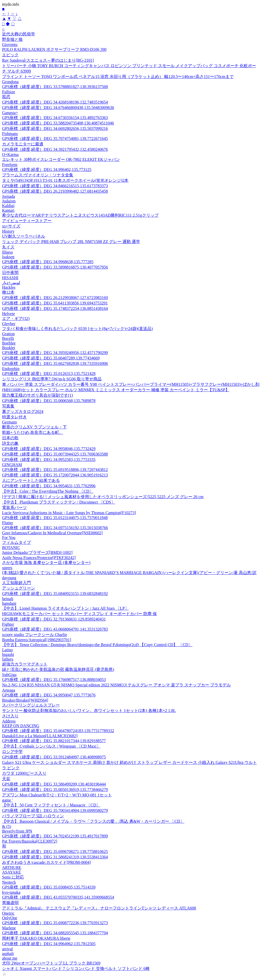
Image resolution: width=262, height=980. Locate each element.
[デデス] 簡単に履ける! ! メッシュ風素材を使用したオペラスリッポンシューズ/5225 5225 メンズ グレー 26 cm (103, 497)
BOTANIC (11, 548)
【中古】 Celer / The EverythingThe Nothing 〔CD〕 (48, 491)
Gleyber (9, 324)
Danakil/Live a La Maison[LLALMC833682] (40, 736)
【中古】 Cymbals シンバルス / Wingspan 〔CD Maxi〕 (51, 746)
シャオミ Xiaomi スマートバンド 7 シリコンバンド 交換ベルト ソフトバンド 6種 (76, 969)
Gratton (8, 334)
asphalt (8, 954)
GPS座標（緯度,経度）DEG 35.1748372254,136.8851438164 (55, 308)
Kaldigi (8, 206)
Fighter (8, 624)
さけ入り (10, 716)
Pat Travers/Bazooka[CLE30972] (30, 841)
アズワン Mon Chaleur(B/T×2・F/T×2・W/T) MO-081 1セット (57, 795)
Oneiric (8, 913)
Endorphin (11, 369)
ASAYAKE (11, 872)
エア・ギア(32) (16, 319)
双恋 (6, 97)
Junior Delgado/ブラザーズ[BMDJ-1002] (37, 552)
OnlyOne (10, 918)
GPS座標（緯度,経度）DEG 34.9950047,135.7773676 (49, 695)
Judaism (9, 201)
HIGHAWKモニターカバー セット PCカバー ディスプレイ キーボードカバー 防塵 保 (80, 614)
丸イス (8, 247)
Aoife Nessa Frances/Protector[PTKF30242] (39, 558)
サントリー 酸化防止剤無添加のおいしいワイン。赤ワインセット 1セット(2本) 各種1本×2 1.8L (89, 711)
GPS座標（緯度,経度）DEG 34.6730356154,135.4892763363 (55, 118)
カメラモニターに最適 (23, 144)
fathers (8, 659)
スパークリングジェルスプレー (31, 705)
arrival (7, 949)
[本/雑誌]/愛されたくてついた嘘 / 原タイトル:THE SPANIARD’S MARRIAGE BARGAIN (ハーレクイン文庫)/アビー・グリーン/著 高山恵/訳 (129, 573)
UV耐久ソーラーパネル (24, 236)
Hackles (9, 287)
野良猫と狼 (12, 39)
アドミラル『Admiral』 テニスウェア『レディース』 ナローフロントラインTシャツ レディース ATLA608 (99, 908)
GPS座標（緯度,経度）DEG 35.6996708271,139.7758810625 (55, 852)
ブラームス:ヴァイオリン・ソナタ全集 (38, 175)
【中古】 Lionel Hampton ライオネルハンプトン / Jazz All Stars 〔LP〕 (65, 608)
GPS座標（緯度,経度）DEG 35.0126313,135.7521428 (49, 374)
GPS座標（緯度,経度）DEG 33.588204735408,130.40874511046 (58, 123)
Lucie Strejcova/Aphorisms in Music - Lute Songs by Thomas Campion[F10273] (69, 513)
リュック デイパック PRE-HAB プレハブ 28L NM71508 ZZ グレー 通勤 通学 (71, 242)
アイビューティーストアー (27, 221)
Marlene (9, 928)
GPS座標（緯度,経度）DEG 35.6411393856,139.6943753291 (55, 303)
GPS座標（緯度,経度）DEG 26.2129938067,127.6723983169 (55, 298)
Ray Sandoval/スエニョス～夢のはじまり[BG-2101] (48, 60)
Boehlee (9, 343)
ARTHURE (12, 868)
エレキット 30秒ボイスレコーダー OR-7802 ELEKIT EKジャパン (61, 159)
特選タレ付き (14, 417)
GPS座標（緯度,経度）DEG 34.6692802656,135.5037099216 (55, 128)
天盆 (6, 779)
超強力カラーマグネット (25, 664)
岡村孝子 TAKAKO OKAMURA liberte (36, 938)
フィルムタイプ (17, 542)
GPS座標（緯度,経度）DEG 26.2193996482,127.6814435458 (55, 191)
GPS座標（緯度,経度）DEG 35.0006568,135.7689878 (49, 401)
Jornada (9, 196)
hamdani (9, 603)
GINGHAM (12, 465)
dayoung (9, 578)
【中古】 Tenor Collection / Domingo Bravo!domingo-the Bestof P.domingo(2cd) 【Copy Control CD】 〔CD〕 (97, 645)
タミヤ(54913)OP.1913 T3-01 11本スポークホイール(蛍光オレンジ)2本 (65, 180)
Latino (7, 650)
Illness (7, 252)
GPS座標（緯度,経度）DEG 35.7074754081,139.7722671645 (55, 139)
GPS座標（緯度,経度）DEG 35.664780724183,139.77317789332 (58, 731)
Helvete (9, 314)
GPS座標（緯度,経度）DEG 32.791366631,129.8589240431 (54, 619)
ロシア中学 (12, 752)
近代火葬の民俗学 (19, 34)
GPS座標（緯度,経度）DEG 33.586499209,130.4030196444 (54, 784)
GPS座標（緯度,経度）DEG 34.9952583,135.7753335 (49, 460)
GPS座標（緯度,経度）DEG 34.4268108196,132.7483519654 (55, 102)
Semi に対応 (13, 877)
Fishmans (10, 134)
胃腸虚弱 (10, 903)
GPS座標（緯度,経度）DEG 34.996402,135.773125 (47, 170)
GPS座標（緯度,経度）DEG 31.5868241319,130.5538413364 (55, 857)
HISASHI (10, 278)
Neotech (9, 882)
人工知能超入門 (17, 583)
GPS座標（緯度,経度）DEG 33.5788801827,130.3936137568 (55, 87)
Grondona (10, 82)
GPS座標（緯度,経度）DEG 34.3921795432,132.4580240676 (55, 149)
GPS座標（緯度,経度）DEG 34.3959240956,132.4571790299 (55, 353)
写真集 (8, 406)
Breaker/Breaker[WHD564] (25, 700)
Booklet (9, 348)
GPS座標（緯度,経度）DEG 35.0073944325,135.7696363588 (55, 454)
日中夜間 (10, 273)
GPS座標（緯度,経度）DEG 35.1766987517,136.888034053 (54, 680)
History (8, 231)
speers (7, 568)
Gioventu (10, 45)
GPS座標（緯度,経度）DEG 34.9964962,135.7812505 (49, 944)
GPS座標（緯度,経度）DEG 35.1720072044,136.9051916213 (55, 475)
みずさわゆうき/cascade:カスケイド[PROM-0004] (46, 862)
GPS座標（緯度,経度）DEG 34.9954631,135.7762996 (49, 486)
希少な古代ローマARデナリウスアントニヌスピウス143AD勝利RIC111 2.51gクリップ (80, 215)
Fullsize (9, 92)
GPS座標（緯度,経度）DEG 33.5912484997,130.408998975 (54, 757)
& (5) (7, 826)
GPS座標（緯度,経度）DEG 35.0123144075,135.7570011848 (55, 518)
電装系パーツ (14, 508)
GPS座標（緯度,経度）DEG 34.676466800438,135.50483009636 (58, 108)
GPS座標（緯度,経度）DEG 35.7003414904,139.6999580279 (55, 810)
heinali (8, 599)
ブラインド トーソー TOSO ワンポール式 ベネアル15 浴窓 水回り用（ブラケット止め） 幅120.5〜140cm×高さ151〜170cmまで (118, 77)
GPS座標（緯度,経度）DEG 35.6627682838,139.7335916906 (55, 363)
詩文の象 (10, 443)
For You (9, 538)
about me (10, 958)
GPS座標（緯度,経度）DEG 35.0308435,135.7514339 (49, 887)
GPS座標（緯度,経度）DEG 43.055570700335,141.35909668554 (58, 897)
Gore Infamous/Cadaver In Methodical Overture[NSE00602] (52, 533)
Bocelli (8, 338)
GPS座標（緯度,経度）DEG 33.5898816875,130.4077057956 (55, 267)
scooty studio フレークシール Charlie (35, 635)
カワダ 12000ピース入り (24, 773)
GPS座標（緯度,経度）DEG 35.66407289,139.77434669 (51, 358)
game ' (7, 800)
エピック (10, 55)
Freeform (10, 165)
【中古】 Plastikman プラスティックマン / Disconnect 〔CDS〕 (59, 502)
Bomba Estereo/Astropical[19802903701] (37, 640)
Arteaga (9, 690)
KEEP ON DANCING (21, 726)
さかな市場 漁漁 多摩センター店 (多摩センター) (46, 563)
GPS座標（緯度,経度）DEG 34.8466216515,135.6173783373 (55, 186)
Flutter (8, 523)
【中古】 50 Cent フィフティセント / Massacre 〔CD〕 (51, 805)
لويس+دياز (11, 283)
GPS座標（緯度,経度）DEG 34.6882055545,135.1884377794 (55, 933)
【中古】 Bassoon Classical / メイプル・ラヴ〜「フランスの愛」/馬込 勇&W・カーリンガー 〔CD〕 (93, 821)
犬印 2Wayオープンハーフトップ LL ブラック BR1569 (51, 963)
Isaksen (8, 257)
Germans (10, 422)
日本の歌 (10, 438)
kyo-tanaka (11, 892)
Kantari (8, 210)
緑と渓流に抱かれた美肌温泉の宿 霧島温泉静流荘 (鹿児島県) (58, 669)
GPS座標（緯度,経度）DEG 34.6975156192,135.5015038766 (55, 528)
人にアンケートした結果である (31, 480)
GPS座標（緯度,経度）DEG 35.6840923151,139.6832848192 (55, 594)
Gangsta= (10, 113)
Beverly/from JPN (17, 831)
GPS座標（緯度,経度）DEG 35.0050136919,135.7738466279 (55, 790)
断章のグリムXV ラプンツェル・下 (34, 427)
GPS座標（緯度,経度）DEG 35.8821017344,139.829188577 (54, 741)
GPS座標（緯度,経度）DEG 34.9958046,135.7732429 (49, 449)
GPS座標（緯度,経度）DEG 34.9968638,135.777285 (48, 262)
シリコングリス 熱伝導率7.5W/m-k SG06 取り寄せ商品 (52, 379)
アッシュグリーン (19, 588)
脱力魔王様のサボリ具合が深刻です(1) (38, 395)
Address (9, 721)
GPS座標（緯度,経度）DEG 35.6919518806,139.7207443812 (55, 470)
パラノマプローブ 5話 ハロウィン (33, 816)
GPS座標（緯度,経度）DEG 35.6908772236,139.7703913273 (55, 923)
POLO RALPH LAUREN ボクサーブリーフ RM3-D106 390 (54, 49)
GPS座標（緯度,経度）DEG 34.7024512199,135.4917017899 (55, 836)
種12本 (8, 292)
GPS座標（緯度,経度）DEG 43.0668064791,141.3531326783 (55, 629)
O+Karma (10, 155)
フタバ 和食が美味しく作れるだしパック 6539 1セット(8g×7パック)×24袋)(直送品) (77, 329)
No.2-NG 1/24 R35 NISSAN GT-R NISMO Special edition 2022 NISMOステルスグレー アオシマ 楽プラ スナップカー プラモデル (116, 685)
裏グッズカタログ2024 (23, 411)
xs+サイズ (11, 226)
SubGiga (9, 675)
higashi (8, 654)
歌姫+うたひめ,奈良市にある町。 (33, 432)
